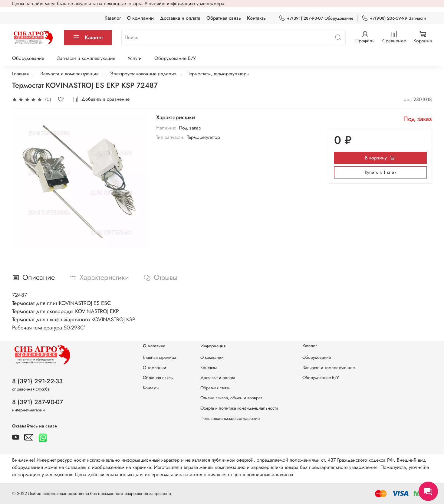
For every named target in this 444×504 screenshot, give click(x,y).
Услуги (135, 58)
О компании (140, 18)
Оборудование (28, 58)
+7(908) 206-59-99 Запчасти (394, 18)
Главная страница (160, 357)
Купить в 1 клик (381, 172)
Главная (20, 74)
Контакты (257, 18)
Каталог (113, 18)
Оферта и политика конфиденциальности (239, 408)
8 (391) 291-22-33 (37, 381)
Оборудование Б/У (175, 58)
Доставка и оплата (180, 18)
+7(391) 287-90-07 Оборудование (316, 18)
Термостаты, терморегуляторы (219, 74)
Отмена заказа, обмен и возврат (231, 398)
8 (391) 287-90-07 (38, 402)
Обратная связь (224, 18)
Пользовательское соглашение (230, 418)
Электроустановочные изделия (143, 74)
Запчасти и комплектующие (86, 58)
